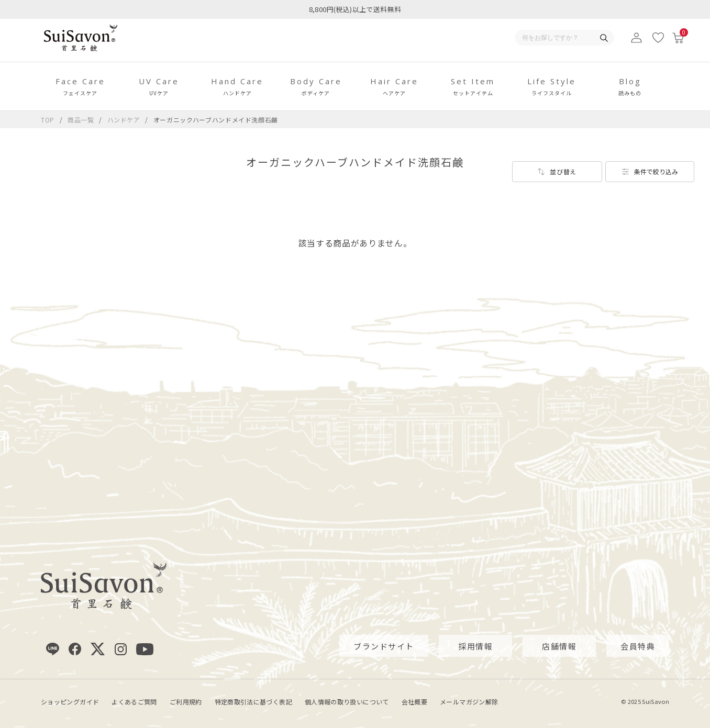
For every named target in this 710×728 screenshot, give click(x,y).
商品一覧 (81, 120)
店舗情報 (559, 646)
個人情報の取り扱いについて (347, 702)
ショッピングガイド (70, 702)
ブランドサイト (384, 646)
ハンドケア (125, 120)
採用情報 (475, 646)
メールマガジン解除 (469, 702)
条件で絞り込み (656, 171)
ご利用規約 (186, 702)
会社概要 (414, 702)
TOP (48, 120)
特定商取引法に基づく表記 (253, 702)
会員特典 (638, 646)
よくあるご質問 (134, 702)
